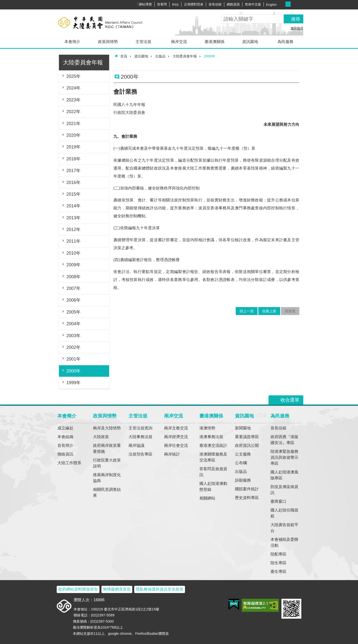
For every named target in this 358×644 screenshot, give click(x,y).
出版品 (160, 56)
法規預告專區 (140, 454)
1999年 (73, 383)
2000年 (73, 371)
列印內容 (289, 68)
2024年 (73, 88)
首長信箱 (215, 4)
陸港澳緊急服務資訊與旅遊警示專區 (284, 457)
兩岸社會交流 (176, 445)
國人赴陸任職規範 (284, 513)
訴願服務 (243, 480)
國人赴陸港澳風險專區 (284, 475)
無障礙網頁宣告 (117, 589)
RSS (175, 5)
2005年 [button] (73, 312)
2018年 (73, 159)
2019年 (73, 147)
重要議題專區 (247, 437)
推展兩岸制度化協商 (107, 478)
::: (58, 57)
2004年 (73, 324)
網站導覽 (145, 4)
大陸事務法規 (140, 437)
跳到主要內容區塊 (3, 3)
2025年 (73, 76)
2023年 (73, 100)
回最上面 (269, 311)
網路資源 (233, 4)
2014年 (73, 206)
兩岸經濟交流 (176, 437)
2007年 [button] (73, 288)
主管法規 (143, 42)
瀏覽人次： (84, 600)
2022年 (73, 112)
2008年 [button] (73, 277)
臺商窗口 (278, 501)
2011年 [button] (73, 241)
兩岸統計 (172, 454)
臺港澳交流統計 (213, 445)
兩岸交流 (179, 42)
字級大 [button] (293, 4)
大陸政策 (101, 437)
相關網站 (207, 498)
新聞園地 (243, 428)
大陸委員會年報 (83, 62)
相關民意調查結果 (107, 492)
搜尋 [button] (296, 19)
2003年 (73, 336)
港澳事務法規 (211, 437)
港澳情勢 (207, 428)
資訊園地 (250, 42)
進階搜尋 (297, 28)
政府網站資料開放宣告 (78, 589)
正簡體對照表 (194, 4)
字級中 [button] (288, 4)
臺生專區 (278, 572)
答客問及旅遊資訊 (213, 472)
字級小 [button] (283, 4)
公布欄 (241, 463)
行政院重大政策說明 (107, 463)
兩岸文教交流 (176, 428)
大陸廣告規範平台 (284, 528)
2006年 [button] (73, 300)
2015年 (73, 194)
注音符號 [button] (296, 68)
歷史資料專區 (247, 498)
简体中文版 (253, 4)
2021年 (73, 124)
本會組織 (65, 437)
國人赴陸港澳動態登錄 (213, 486)
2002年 (73, 347)
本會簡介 (72, 42)
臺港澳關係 (215, 42)
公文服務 (243, 454)
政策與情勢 (108, 42)
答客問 (162, 4)
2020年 (73, 135)
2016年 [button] (73, 183)
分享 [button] (300, 4)
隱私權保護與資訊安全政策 (160, 589)
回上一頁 (247, 311)
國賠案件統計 (247, 489)
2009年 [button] (73, 265)
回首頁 (290, 311)
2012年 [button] (73, 230)
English (271, 5)
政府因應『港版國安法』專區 (284, 440)
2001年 (73, 359)
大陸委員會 (108, 23)
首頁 (124, 56)
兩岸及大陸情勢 (107, 428)
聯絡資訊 (65, 454)
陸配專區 (278, 554)
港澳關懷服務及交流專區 (213, 457)
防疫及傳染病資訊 (284, 490)
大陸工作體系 (69, 463)
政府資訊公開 (247, 445)
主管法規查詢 (140, 428)
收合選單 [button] (290, 400)
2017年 (73, 171)
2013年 (73, 218)
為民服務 (285, 42)
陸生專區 (278, 563)
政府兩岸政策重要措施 (107, 448)
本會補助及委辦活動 (284, 542)
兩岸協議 (136, 445)
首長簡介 (65, 445)
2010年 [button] (73, 253)
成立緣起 (65, 428)
